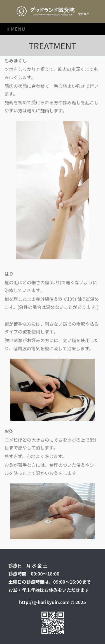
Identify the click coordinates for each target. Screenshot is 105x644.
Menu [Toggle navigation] (16, 29)
